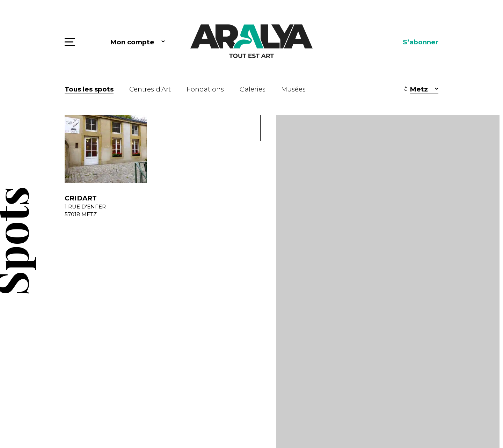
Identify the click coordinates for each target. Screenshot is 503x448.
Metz (419, 89)
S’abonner (421, 42)
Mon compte (132, 42)
